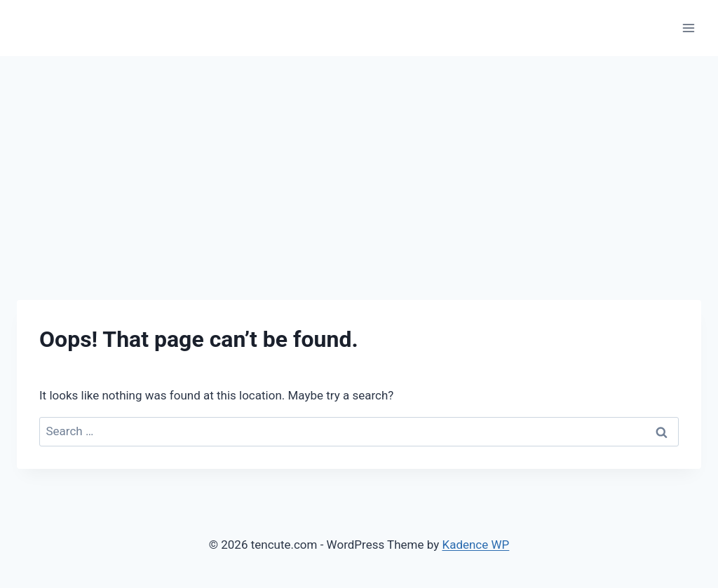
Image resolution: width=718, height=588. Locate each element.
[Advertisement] (359, 161)
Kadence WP (475, 545)
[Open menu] (688, 28)
